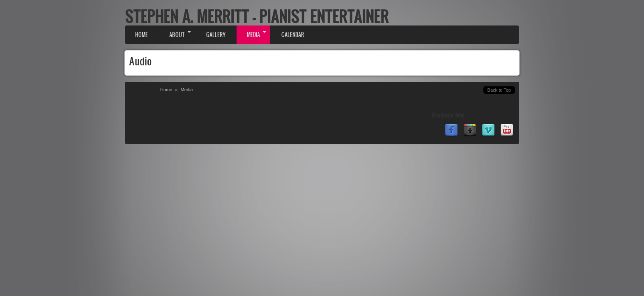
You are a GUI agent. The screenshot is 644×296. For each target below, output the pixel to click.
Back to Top (499, 90)
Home (141, 35)
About (175, 34)
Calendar (293, 35)
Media (251, 34)
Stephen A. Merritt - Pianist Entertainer (257, 16)
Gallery (216, 35)
